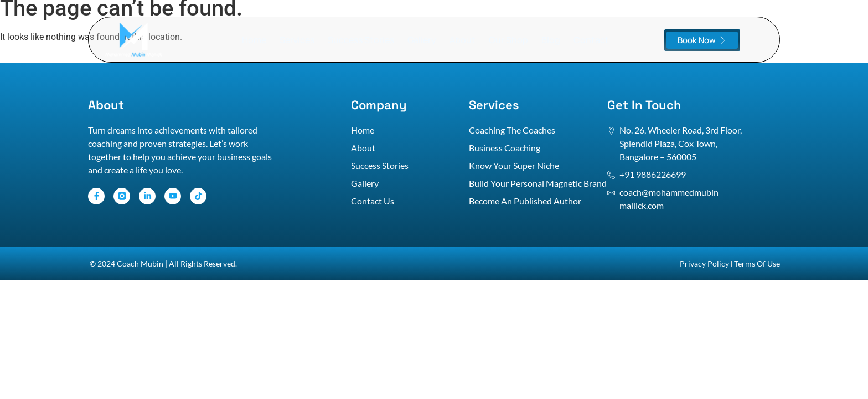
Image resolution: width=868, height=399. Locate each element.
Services (297, 40)
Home (254, 40)
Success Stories (361, 40)
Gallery (422, 40)
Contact (591, 40)
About (463, 40)
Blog (551, 40)
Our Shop (508, 40)
